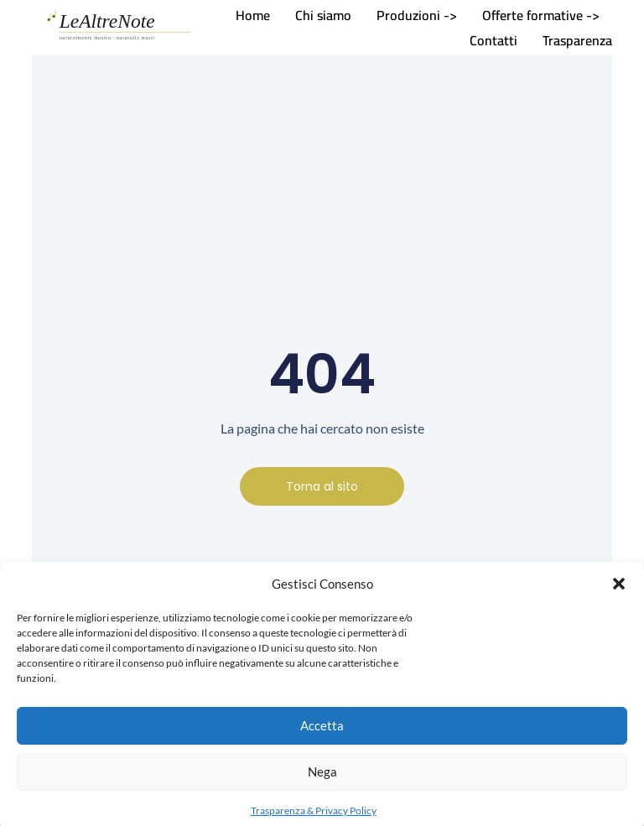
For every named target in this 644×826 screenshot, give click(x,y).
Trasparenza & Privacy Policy (314, 816)
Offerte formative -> (541, 15)
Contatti (493, 40)
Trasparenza (577, 40)
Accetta (322, 732)
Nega (322, 778)
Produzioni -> (417, 15)
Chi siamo (323, 15)
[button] (619, 590)
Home (253, 15)
